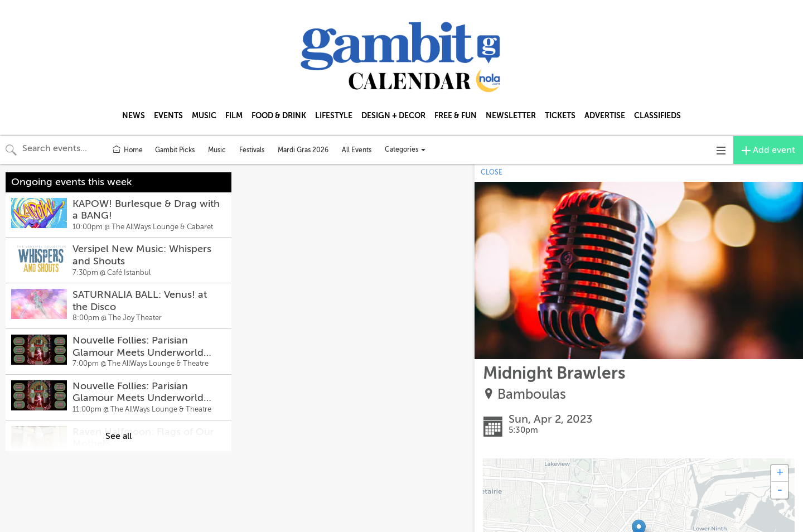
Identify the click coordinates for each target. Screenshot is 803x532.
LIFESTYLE (334, 115)
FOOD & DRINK (279, 115)
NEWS (134, 115)
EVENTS (168, 115)
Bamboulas (532, 395)
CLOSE (492, 172)
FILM (234, 115)
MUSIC (204, 115)
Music (217, 150)
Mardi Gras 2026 (303, 150)
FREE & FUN (456, 115)
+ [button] (780, 473)
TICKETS (560, 115)
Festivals (252, 150)
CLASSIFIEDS (657, 115)
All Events (357, 150)
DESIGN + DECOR (393, 115)
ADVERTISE (605, 115)
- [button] (780, 490)
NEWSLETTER (511, 115)
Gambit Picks (175, 150)
